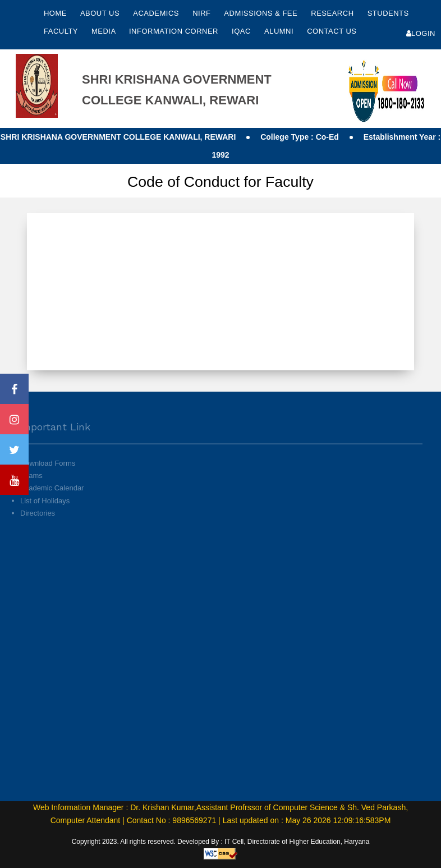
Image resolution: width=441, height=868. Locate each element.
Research (333, 13)
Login (421, 33)
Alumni (280, 31)
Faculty (62, 31)
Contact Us (332, 31)
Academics (157, 13)
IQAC (242, 31)
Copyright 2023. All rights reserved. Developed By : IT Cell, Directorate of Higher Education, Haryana (221, 842)
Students (388, 13)
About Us (101, 13)
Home (55, 13)
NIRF (201, 13)
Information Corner (175, 31)
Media (105, 31)
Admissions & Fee (262, 13)
